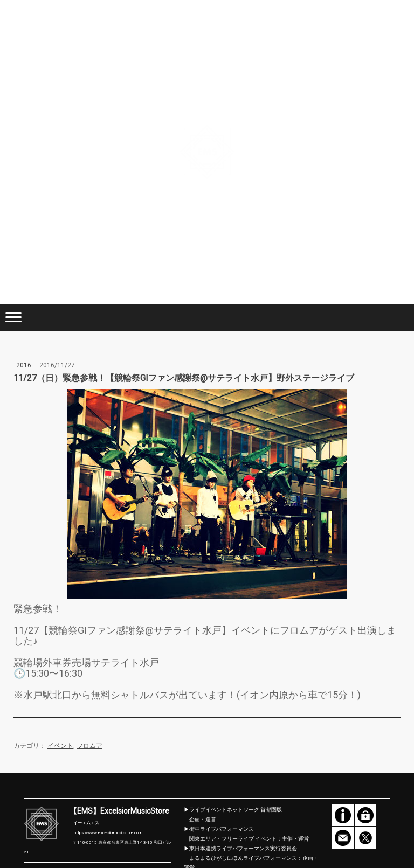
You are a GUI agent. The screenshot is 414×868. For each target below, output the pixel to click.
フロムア (89, 746)
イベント (60, 746)
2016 (25, 365)
